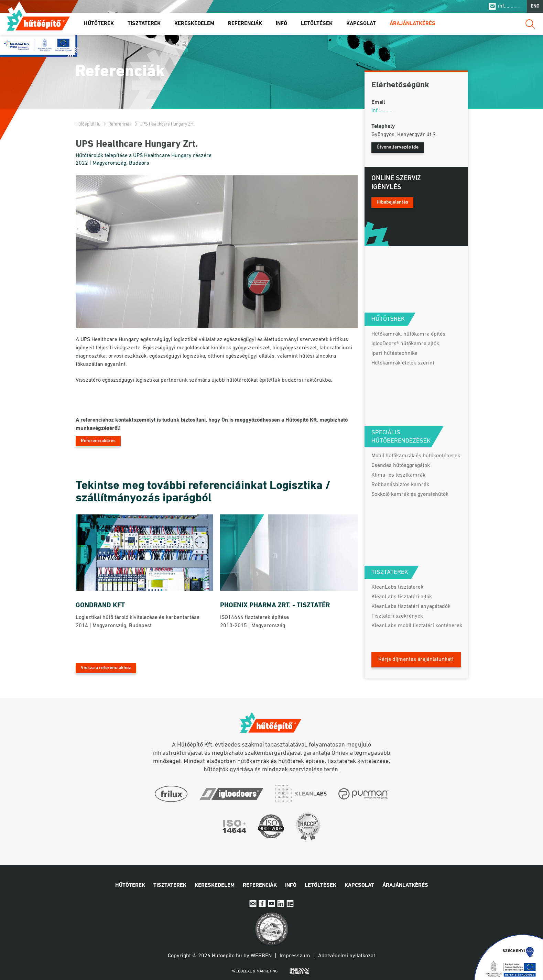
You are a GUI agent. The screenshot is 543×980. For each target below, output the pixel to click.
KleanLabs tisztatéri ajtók (402, 597)
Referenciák (245, 24)
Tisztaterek (144, 24)
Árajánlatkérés (412, 24)
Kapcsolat (361, 24)
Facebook (262, 903)
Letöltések (317, 24)
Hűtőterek (99, 24)
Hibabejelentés (392, 202)
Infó (281, 24)
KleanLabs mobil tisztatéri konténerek (417, 626)
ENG (535, 6)
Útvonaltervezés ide (398, 147)
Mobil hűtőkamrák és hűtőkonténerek (416, 456)
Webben (261, 956)
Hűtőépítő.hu (38, 20)
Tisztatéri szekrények (397, 616)
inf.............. (511, 6)
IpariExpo (290, 903)
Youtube (271, 903)
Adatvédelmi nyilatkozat (347, 956)
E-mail (253, 903)
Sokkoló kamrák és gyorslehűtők (410, 494)
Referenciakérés (98, 441)
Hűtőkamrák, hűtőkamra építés (408, 334)
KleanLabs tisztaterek (397, 587)
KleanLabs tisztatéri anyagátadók (411, 607)
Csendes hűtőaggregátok (401, 466)
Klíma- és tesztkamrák (398, 475)
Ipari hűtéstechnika (394, 353)
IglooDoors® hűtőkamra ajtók (405, 344)
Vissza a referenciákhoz (106, 668)
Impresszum (295, 956)
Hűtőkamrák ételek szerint (403, 363)
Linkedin (281, 903)
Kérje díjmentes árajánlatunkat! (416, 660)
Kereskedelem (194, 24)
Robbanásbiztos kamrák (400, 485)
